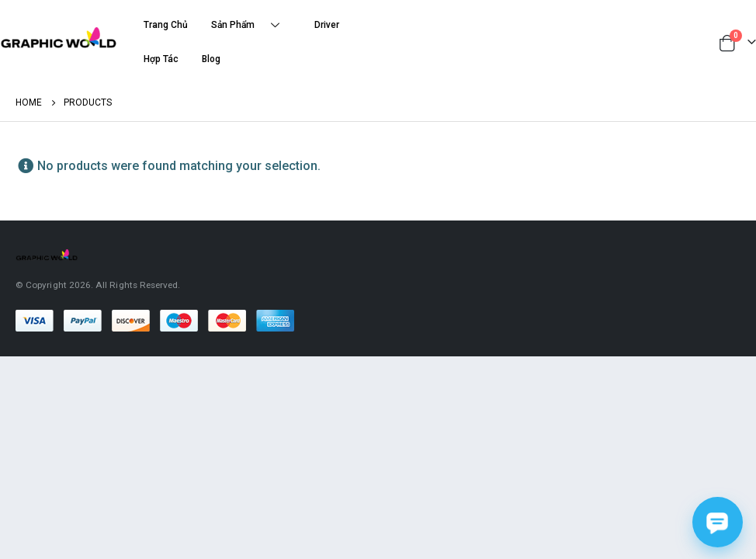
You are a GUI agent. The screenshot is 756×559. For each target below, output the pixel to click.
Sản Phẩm (251, 25)
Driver (327, 25)
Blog (211, 59)
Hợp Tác (161, 59)
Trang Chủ (166, 25)
